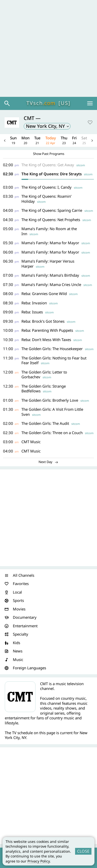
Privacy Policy (39, 861)
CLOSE (83, 851)
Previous (5, 140)
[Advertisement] (48, 48)
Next (92, 140)
